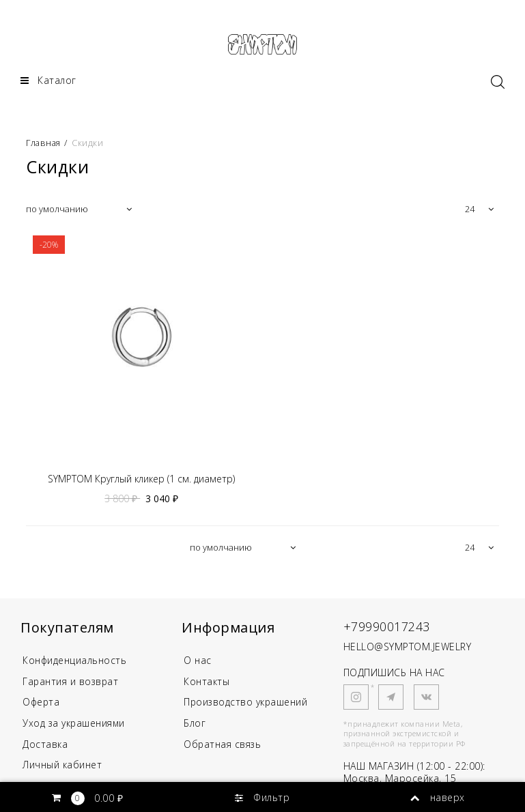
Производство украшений (246, 702)
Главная (45, 143)
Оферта (42, 702)
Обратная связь (223, 745)
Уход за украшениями (75, 724)
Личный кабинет (62, 766)
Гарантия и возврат (71, 681)
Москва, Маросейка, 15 (400, 779)
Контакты (207, 681)
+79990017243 (387, 627)
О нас (198, 661)
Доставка (45, 745)
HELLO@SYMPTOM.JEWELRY (408, 647)
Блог (195, 724)
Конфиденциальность (75, 661)
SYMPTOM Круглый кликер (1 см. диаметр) (141, 480)
